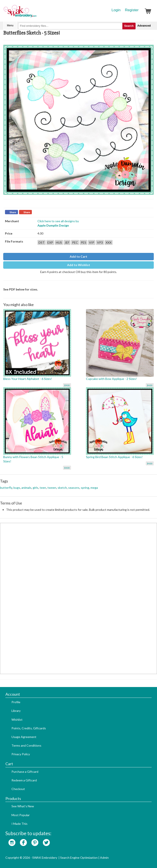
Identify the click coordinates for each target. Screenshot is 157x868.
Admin (104, 858)
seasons (74, 488)
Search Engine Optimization (79, 858)
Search (129, 26)
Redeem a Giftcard (24, 780)
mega (94, 488)
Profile (16, 702)
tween (52, 488)
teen (43, 488)
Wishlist (17, 720)
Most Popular (21, 815)
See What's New (23, 806)
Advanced (144, 26)
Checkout (18, 789)
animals (26, 488)
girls (36, 488)
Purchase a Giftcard (25, 772)
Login (116, 10)
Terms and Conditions (26, 745)
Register (132, 10)
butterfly (6, 488)
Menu (10, 25)
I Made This (19, 824)
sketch (62, 488)
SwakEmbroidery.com (36, 13)
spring (85, 488)
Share (13, 212)
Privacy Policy (21, 754)
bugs (17, 488)
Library (16, 711)
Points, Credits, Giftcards (29, 728)
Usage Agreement (24, 737)
